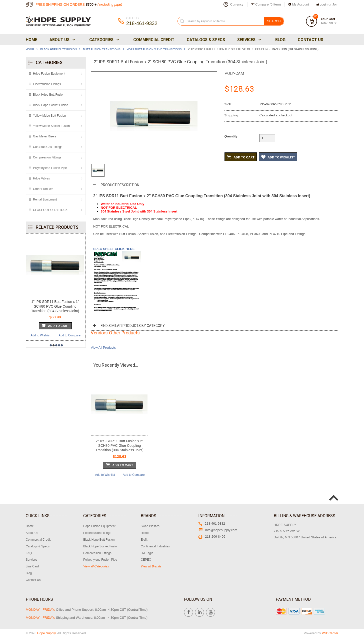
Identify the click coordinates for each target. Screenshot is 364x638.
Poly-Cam (234, 73)
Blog (280, 40)
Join (335, 4)
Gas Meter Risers (45, 136)
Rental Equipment (45, 199)
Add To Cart (55, 325)
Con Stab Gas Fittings (48, 147)
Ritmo (145, 533)
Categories (104, 40)
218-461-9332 (212, 523)
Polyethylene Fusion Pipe (50, 168)
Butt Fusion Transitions (102, 49)
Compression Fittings (47, 157)
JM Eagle (147, 553)
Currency (237, 4)
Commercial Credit (154, 40)
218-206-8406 (212, 537)
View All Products (103, 348)
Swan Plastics (150, 526)
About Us (62, 40)
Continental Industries (155, 546)
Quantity (231, 136)
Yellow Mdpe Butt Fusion (49, 116)
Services (249, 40)
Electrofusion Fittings (47, 84)
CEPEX (146, 560)
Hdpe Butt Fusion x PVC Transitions (154, 49)
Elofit (144, 540)
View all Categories (96, 566)
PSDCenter (330, 633)
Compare (266, 4)
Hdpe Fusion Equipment (49, 74)
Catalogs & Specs (206, 40)
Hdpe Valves (41, 178)
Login (324, 4)
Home (31, 40)
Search (274, 21)
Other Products (43, 189)
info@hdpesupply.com (218, 530)
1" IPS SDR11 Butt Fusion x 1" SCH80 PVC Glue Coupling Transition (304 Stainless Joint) (55, 306)
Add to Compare (70, 335)
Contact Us (310, 40)
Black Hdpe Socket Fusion (51, 105)
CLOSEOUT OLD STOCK (50, 210)
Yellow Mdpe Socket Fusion (51, 126)
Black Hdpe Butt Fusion (58, 49)
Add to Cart (241, 157)
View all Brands (151, 566)
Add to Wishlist (40, 335)
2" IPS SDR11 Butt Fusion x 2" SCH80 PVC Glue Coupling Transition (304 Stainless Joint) (119, 446)
